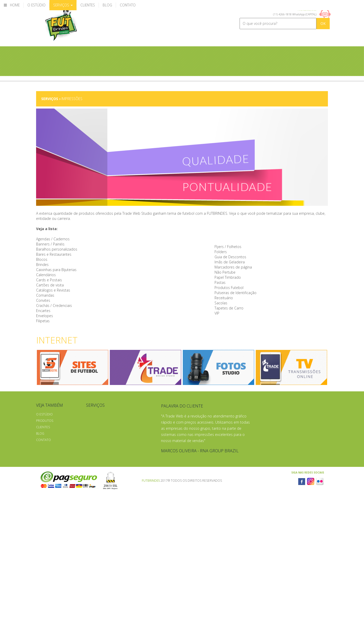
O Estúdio (44, 414)
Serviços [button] (63, 5)
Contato (44, 440)
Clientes (43, 427)
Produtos (45, 421)
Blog (40, 433)
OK (323, 23)
